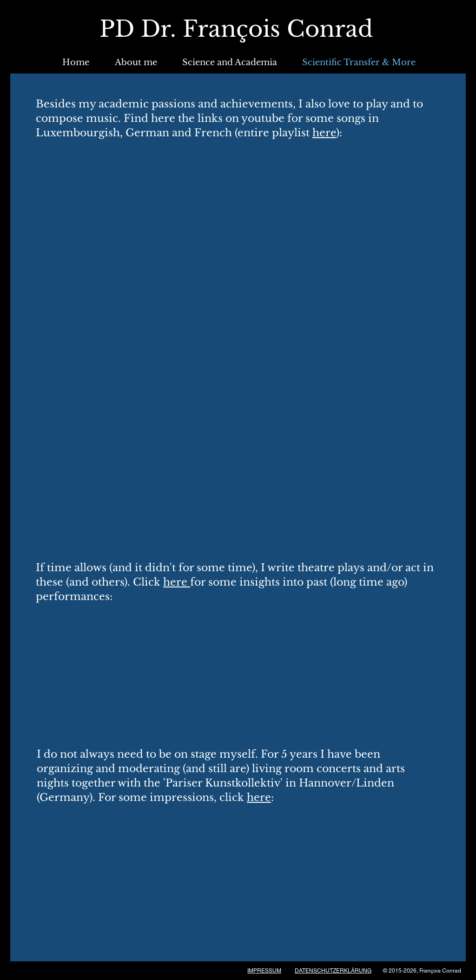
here (324, 133)
